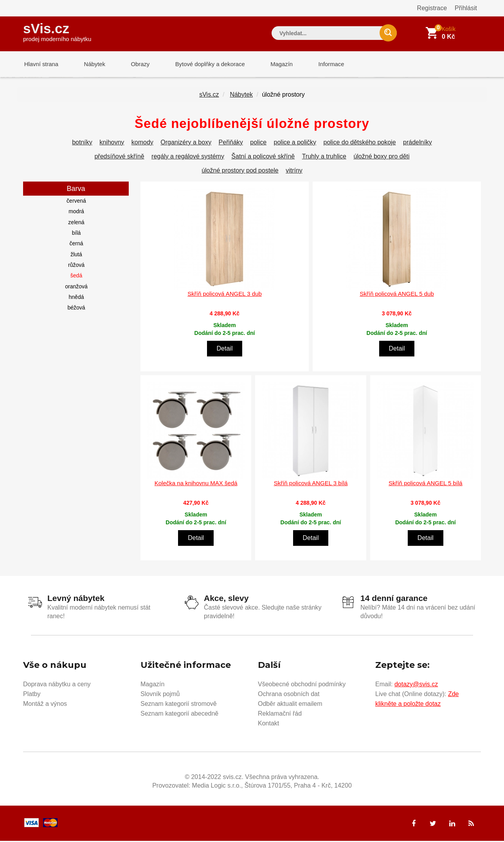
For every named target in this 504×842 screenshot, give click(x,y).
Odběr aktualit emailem (290, 705)
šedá (76, 277)
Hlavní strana (40, 64)
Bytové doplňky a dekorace (204, 64)
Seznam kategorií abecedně (179, 715)
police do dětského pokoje (360, 144)
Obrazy (135, 64)
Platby (32, 695)
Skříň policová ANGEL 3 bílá (311, 485)
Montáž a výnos (45, 705)
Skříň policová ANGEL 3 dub (225, 295)
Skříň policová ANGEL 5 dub (397, 295)
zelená (76, 224)
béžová (76, 309)
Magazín (274, 64)
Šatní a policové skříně (263, 158)
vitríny (294, 172)
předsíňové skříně (119, 158)
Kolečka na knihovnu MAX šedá (196, 485)
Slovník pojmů (160, 695)
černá (76, 245)
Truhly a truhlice (324, 158)
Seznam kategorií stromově (179, 705)
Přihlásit (466, 8)
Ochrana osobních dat (289, 695)
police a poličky (295, 144)
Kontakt (268, 724)
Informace (321, 64)
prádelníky (418, 144)
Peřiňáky (231, 144)
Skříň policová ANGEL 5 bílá (426, 485)
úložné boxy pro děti (381, 158)
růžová (76, 266)
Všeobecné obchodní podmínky (302, 685)
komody (142, 144)
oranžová (76, 288)
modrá (76, 213)
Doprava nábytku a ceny (57, 685)
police (258, 144)
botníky (82, 144)
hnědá (76, 299)
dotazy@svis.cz (416, 685)
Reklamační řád (280, 715)
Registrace (432, 8)
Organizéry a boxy (186, 144)
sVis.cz (57, 31)
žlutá (76, 256)
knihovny (112, 144)
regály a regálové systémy (188, 158)
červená (76, 202)
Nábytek (92, 64)
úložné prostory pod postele (240, 172)
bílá (76, 234)
